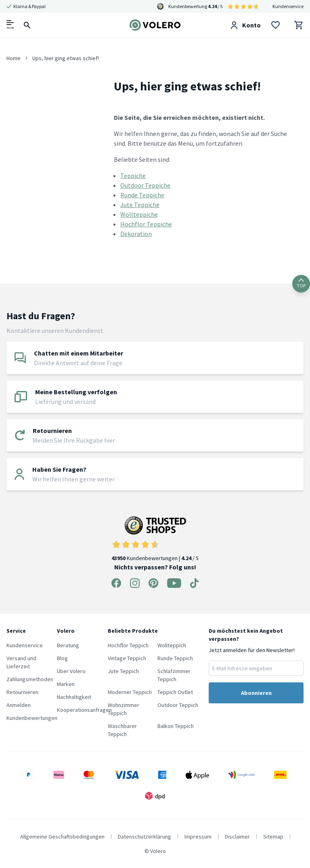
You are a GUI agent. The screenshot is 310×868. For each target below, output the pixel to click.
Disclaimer (237, 837)
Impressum (198, 837)
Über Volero (71, 671)
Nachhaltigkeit (74, 697)
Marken (66, 684)
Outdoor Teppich (178, 705)
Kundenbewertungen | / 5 (155, 539)
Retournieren (22, 692)
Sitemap (273, 837)
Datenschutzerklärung (145, 837)
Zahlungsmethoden (30, 679)
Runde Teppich (175, 658)
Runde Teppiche (142, 195)
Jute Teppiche (140, 205)
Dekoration (136, 234)
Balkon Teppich (176, 726)
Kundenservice (288, 6)
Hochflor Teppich (128, 645)
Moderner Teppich (130, 692)
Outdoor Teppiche (145, 185)
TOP (301, 283)
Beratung (68, 645)
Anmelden (19, 705)
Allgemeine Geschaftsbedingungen (62, 837)
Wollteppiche (139, 214)
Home (14, 58)
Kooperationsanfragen (84, 710)
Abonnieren (256, 693)
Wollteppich (172, 645)
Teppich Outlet (175, 692)
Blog (62, 658)
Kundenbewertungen (32, 718)
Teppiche (133, 176)
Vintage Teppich (127, 658)
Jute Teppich (123, 671)
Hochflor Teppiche (146, 224)
